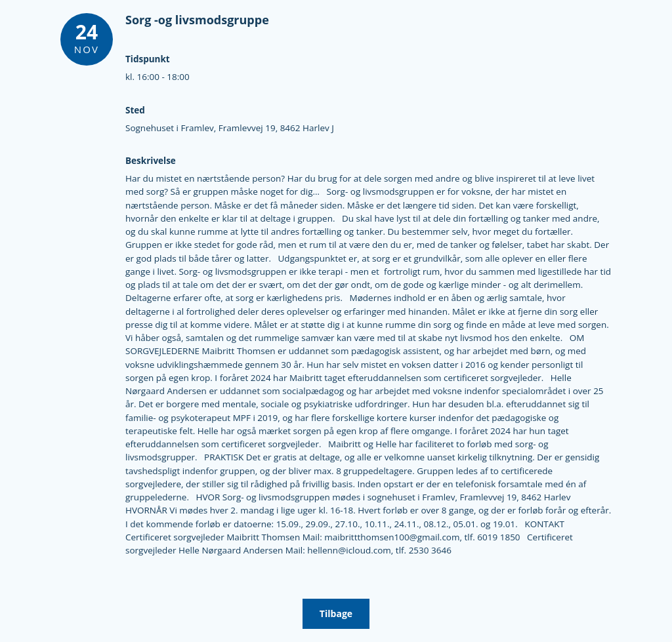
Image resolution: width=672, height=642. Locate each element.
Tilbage (336, 613)
